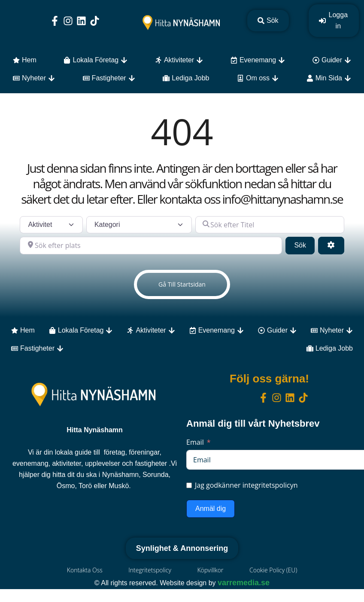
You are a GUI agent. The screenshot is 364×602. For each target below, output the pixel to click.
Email (195, 442)
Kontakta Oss (84, 570)
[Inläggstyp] (51, 225)
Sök (304, 244)
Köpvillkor (211, 570)
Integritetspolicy (150, 570)
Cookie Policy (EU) (274, 570)
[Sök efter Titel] (270, 225)
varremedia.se (244, 583)
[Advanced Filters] (331, 245)
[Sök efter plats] (151, 245)
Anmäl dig (211, 509)
